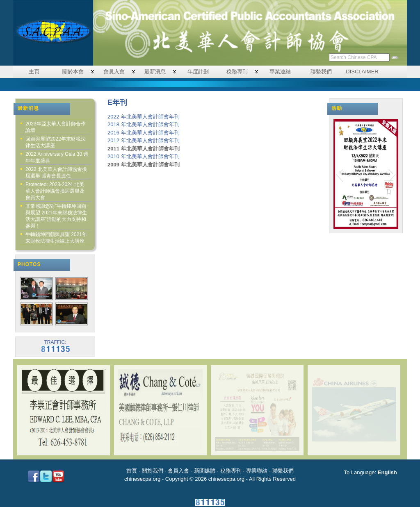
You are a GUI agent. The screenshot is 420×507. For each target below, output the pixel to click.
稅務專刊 (237, 72)
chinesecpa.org (142, 479)
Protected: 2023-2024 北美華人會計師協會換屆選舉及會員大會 (55, 191)
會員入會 (114, 72)
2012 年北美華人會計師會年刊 (144, 140)
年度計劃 (198, 72)
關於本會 (73, 72)
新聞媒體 (205, 471)
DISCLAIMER (362, 72)
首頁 (132, 471)
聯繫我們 (321, 72)
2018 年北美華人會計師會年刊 (144, 124)
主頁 (34, 72)
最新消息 (155, 72)
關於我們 (153, 471)
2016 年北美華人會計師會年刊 (144, 133)
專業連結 (280, 72)
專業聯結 (257, 471)
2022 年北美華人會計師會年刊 (144, 117)
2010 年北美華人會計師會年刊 (144, 156)
